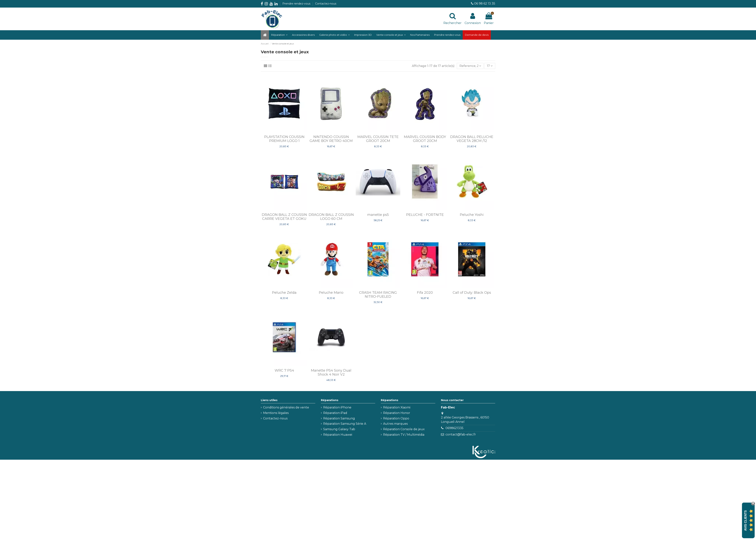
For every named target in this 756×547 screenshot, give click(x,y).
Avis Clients (746, 520)
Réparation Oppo (396, 418)
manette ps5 (378, 215)
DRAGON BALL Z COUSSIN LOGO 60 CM (331, 217)
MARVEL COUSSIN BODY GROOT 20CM (425, 139)
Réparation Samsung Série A (345, 424)
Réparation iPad (335, 413)
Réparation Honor (397, 413)
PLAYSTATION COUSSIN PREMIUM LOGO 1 (284, 139)
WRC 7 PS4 (284, 370)
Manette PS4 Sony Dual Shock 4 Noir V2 (331, 373)
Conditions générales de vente (286, 407)
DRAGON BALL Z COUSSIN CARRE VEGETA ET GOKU (284, 217)
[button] (334, 35)
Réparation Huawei (338, 435)
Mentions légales (276, 413)
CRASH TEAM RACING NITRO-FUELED (378, 295)
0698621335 (454, 428)
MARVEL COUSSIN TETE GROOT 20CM (378, 139)
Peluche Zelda (284, 293)
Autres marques (395, 424)
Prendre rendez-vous (297, 4)
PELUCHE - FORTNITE (425, 215)
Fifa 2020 (425, 293)
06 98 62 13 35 (485, 3)
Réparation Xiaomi (397, 407)
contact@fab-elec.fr (461, 434)
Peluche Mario (331, 293)
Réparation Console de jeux (404, 429)
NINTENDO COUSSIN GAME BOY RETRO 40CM (331, 139)
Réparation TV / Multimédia (404, 435)
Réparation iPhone (337, 407)
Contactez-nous (326, 4)
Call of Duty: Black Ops (472, 293)
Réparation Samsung (339, 418)
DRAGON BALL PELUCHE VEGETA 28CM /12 (472, 139)
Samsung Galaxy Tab (339, 429)
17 (490, 66)
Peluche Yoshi (472, 215)
